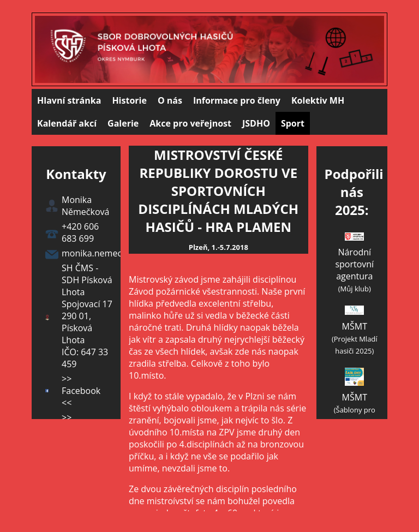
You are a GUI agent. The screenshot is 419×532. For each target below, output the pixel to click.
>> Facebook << (81, 391)
